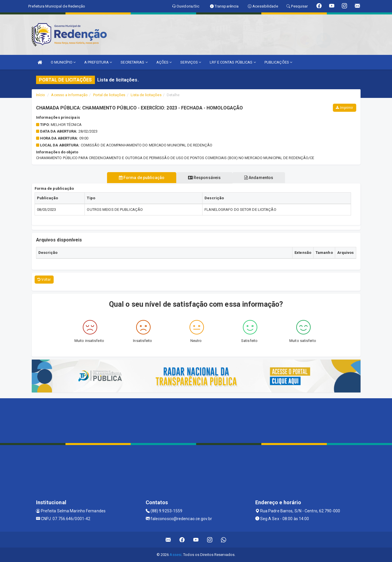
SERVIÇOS (191, 62)
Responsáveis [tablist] (204, 178)
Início (41, 95)
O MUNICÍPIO (63, 62)
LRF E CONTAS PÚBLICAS (233, 62)
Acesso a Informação (69, 95)
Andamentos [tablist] (259, 178)
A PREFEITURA (98, 62)
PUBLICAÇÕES (278, 62)
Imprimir (344, 108)
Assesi (176, 555)
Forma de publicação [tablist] (141, 178)
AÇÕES (164, 62)
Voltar (44, 280)
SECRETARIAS (134, 62)
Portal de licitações (109, 95)
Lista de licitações (146, 95)
